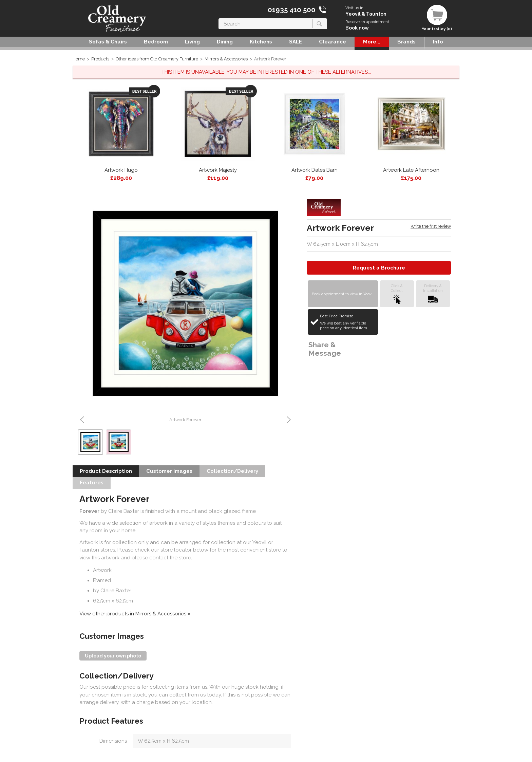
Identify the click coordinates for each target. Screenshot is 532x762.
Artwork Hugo (121, 170)
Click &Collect (397, 294)
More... (372, 42)
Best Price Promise (348, 322)
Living (192, 42)
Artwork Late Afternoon (411, 170)
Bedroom (156, 42)
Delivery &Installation (433, 294)
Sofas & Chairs (108, 42)
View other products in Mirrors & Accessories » (135, 614)
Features (92, 483)
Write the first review (431, 226)
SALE (296, 42)
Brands (406, 42)
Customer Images (169, 471)
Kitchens (261, 42)
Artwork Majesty (218, 170)
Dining (225, 42)
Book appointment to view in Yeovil (343, 294)
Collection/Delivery (232, 471)
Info (438, 42)
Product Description (106, 471)
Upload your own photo (113, 656)
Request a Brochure (379, 268)
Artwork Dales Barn (315, 170)
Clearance (332, 42)
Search (219, 18)
